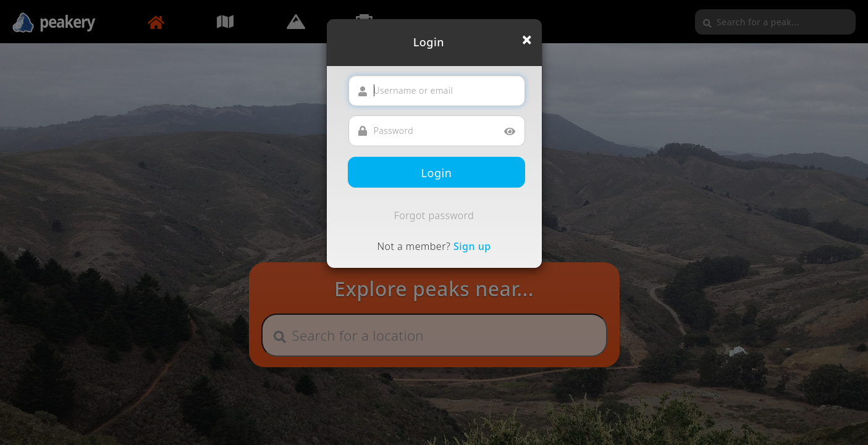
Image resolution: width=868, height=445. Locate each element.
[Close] (527, 40)
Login (437, 173)
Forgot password (434, 215)
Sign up (472, 246)
